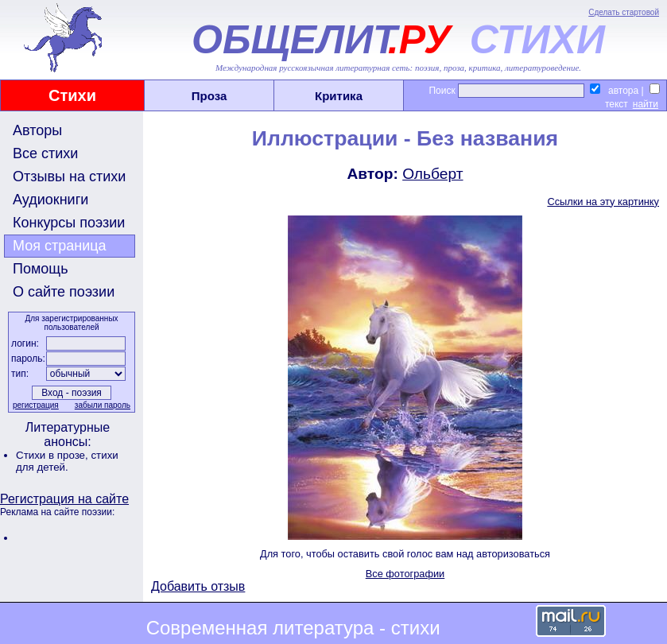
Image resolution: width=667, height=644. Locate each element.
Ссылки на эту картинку (603, 202)
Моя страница (60, 246)
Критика (339, 96)
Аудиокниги (50, 200)
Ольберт (432, 174)
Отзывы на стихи (69, 177)
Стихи (72, 95)
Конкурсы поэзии (69, 223)
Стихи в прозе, (53, 455)
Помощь (41, 269)
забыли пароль (103, 405)
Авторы (37, 130)
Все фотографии (405, 574)
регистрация (36, 405)
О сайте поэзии (64, 292)
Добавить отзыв (198, 586)
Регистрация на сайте (64, 499)
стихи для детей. (67, 461)
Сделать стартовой (624, 12)
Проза (209, 96)
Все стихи (45, 153)
